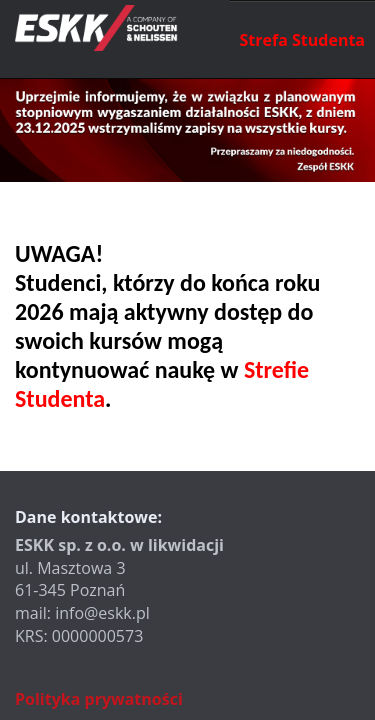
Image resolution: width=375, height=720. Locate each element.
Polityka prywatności (99, 699)
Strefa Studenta (302, 40)
